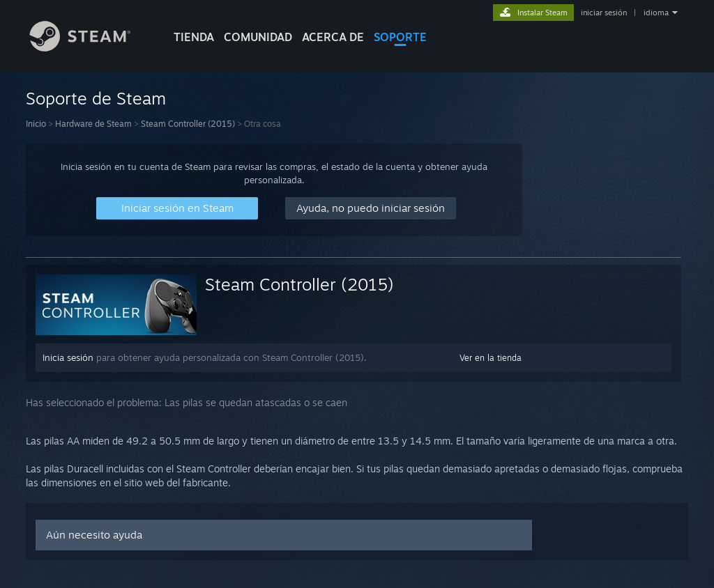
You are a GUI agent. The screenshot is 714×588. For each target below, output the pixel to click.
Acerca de (333, 37)
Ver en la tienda (491, 358)
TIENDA (194, 37)
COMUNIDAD (258, 37)
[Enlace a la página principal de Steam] (91, 48)
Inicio (36, 124)
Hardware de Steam (93, 124)
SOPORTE (400, 37)
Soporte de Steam (96, 98)
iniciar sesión (604, 13)
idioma (656, 13)
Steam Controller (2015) (188, 124)
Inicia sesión (68, 357)
